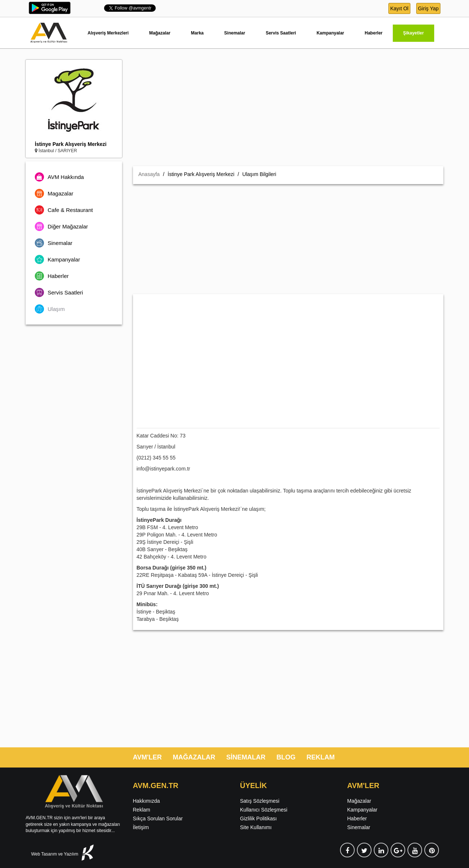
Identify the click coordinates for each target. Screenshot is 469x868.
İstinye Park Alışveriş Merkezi (71, 144)
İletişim (141, 827)
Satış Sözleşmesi (260, 801)
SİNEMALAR (246, 757)
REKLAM (320, 757)
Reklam (142, 810)
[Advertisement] (288, 111)
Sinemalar (235, 33)
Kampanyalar (330, 33)
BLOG (286, 757)
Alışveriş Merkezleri (108, 33)
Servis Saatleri (281, 33)
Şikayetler (413, 33)
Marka (197, 33)
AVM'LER (147, 757)
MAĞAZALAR (194, 757)
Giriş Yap (428, 8)
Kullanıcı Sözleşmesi (264, 810)
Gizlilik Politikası (258, 818)
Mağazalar (160, 33)
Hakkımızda (147, 801)
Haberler (374, 33)
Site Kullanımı (256, 827)
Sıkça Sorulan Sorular (158, 818)
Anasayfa (149, 174)
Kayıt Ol (399, 8)
